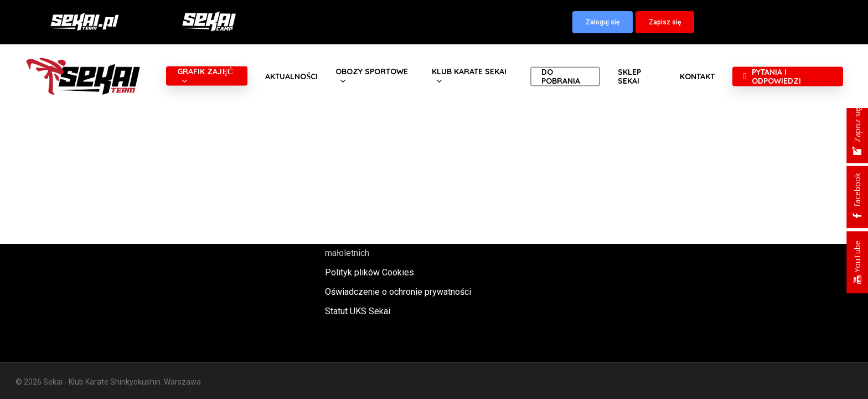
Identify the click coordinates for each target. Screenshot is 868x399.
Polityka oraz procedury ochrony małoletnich (387, 245)
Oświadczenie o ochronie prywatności (398, 292)
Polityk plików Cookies (370, 272)
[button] (603, 22)
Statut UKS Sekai (358, 311)
